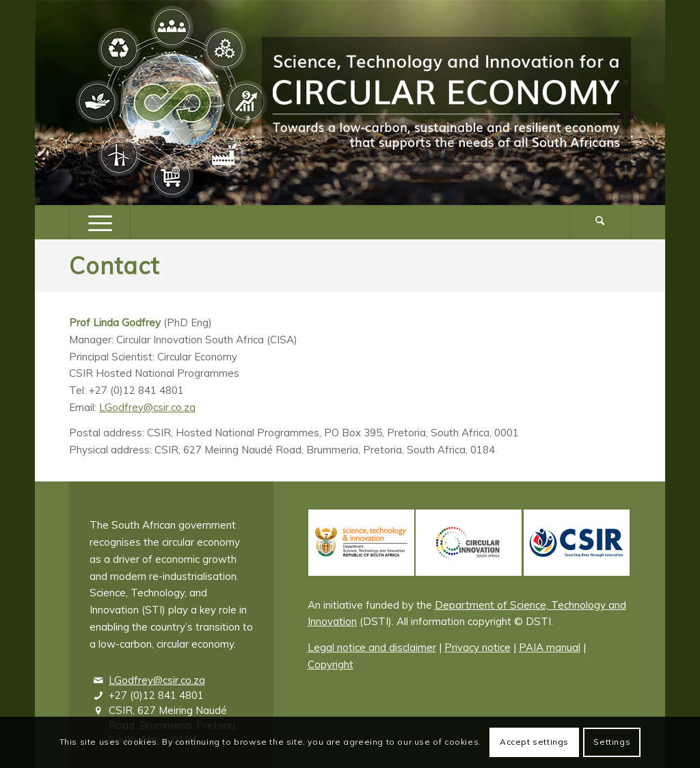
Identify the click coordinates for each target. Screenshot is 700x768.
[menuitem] (601, 222)
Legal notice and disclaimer (372, 647)
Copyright (331, 664)
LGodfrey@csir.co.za (147, 407)
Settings (612, 742)
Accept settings (534, 742)
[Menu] (100, 222)
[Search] (600, 222)
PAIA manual (550, 647)
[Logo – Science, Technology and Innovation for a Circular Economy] (446, 103)
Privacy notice (477, 647)
